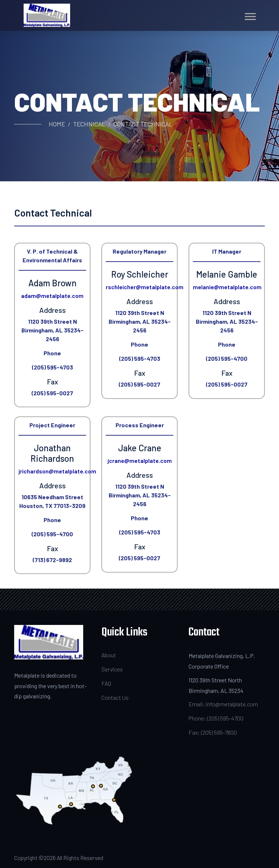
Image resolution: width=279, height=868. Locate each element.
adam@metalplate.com (52, 296)
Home (57, 124)
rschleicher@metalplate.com (145, 287)
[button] (250, 15)
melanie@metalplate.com (227, 287)
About (109, 655)
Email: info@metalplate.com (223, 704)
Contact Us (115, 697)
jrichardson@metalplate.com (57, 471)
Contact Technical (143, 124)
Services (112, 669)
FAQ (106, 683)
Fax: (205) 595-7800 (213, 732)
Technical (89, 124)
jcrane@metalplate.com (140, 461)
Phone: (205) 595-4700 (216, 718)
